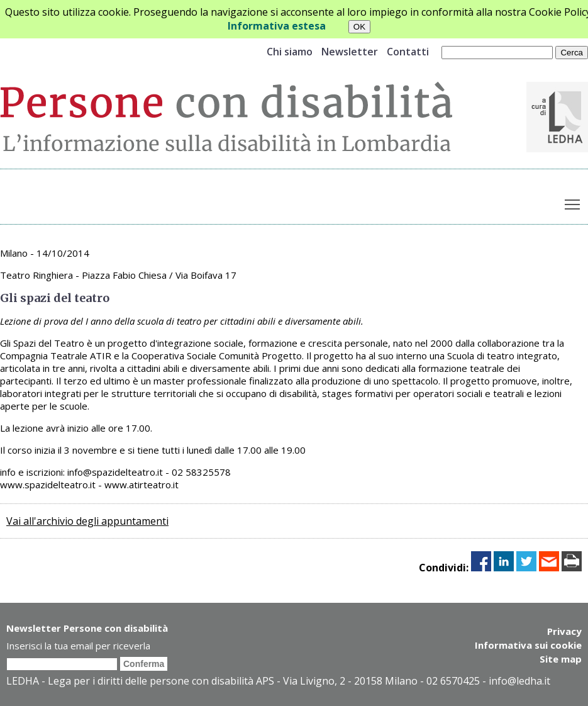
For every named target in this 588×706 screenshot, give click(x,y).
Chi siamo (290, 52)
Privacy (564, 631)
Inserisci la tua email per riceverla (78, 646)
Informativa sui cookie (528, 645)
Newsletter (350, 52)
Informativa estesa (277, 26)
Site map (561, 659)
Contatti (408, 52)
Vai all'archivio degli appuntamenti (87, 521)
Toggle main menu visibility (573, 202)
